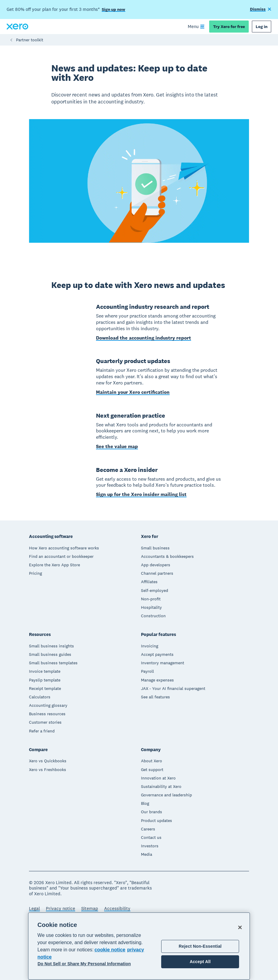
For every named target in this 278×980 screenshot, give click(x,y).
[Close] (240, 927)
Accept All (200, 962)
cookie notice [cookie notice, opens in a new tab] (110, 950)
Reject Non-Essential (200, 946)
